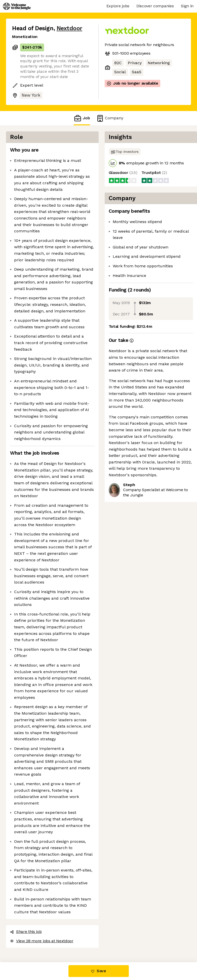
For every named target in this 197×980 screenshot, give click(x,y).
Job (82, 118)
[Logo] (17, 6)
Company (110, 118)
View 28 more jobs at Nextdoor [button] (42, 941)
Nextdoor (69, 28)
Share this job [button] (26, 932)
